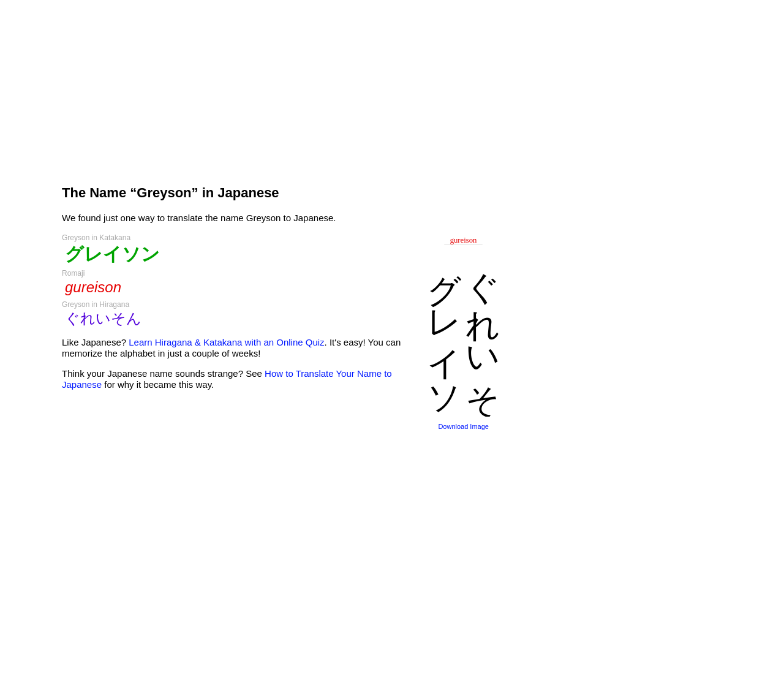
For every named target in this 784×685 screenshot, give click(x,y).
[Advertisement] (282, 87)
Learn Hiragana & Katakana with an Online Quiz (226, 342)
